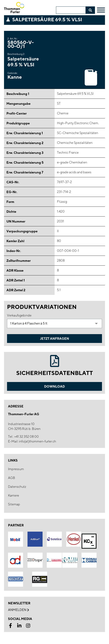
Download (54, 386)
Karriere (14, 495)
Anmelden (18, 610)
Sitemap (14, 504)
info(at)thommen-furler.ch (37, 441)
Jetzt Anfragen (54, 339)
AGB (12, 478)
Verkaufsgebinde (19, 315)
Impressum (16, 469)
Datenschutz (17, 487)
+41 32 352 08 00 (26, 437)
